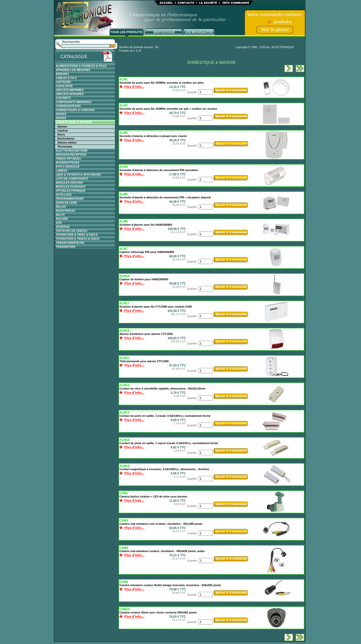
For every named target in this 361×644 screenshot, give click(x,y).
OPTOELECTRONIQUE (71, 191)
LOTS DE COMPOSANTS (72, 179)
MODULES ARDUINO (70, 183)
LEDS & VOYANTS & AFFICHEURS (78, 175)
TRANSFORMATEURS (70, 243)
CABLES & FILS (66, 78)
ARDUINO (62, 74)
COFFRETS (63, 98)
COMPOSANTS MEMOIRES (74, 102)
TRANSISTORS (66, 247)
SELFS (60, 215)
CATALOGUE (64, 86)
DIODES (61, 114)
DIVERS (61, 118)
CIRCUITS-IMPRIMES (70, 90)
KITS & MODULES (68, 167)
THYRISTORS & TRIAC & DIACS (77, 235)
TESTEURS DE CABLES (72, 231)
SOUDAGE (63, 227)
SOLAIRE (62, 219)
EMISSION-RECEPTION (71, 155)
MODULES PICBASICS (71, 187)
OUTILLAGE (64, 195)
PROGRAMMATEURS (70, 199)
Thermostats (65, 147)
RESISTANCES (66, 211)
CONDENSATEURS (68, 106)
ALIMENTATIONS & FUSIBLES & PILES (81, 66)
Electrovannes (66, 139)
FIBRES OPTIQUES (68, 159)
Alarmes (62, 127)
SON (59, 223)
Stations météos (67, 143)
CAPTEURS (64, 82)
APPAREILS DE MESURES (73, 70)
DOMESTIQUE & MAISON (74, 122)
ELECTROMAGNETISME (72, 151)
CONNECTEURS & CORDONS (75, 110)
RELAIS (61, 207)
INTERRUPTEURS (68, 163)
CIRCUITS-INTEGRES (70, 94)
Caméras (63, 131)
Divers (61, 135)
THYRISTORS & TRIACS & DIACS (78, 239)
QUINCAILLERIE (67, 203)
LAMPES (62, 171)
